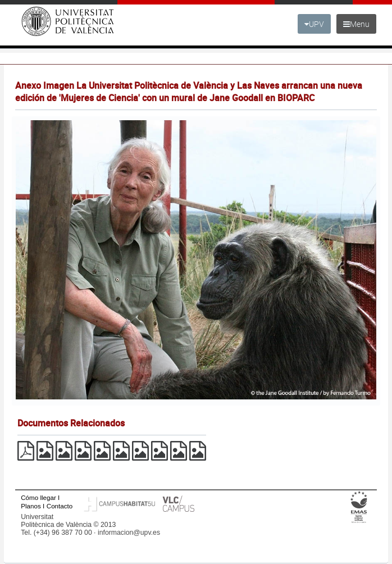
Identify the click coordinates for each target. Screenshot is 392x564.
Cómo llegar (38, 497)
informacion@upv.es (129, 533)
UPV (314, 24)
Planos (31, 506)
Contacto (60, 506)
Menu (356, 24)
